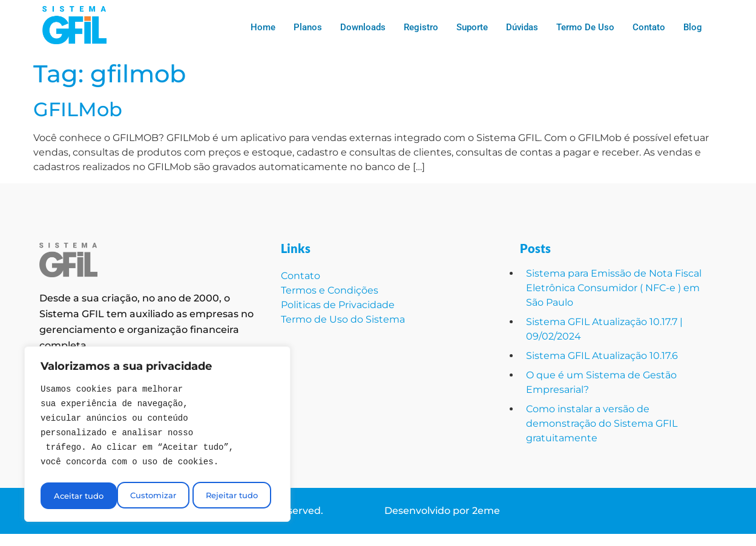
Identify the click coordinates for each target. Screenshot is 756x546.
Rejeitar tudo (155, 496)
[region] (157, 436)
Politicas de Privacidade (338, 305)
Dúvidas (522, 27)
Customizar (76, 496)
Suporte (472, 27)
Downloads (363, 27)
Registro (421, 27)
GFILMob (78, 109)
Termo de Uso (585, 27)
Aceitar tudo (236, 496)
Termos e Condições (330, 290)
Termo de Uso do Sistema (344, 319)
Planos (308, 27)
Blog (693, 27)
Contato (649, 27)
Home (263, 27)
